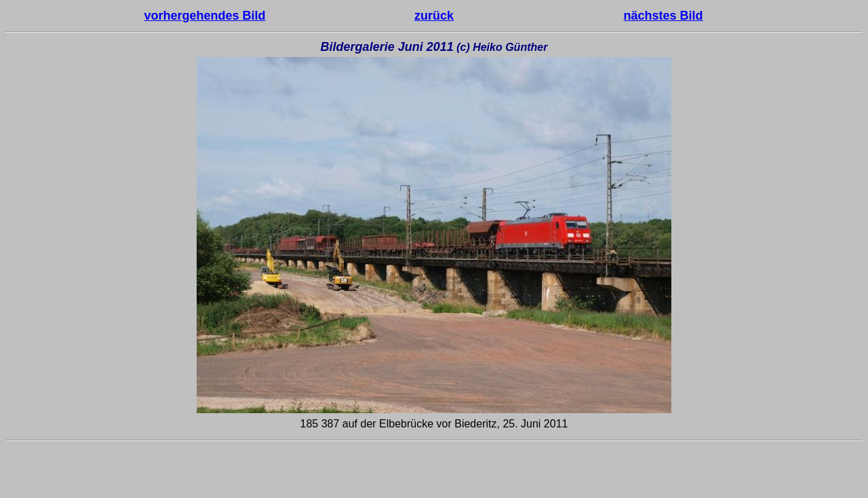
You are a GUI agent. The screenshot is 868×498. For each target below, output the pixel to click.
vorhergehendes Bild (204, 16)
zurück (434, 16)
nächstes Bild (664, 16)
